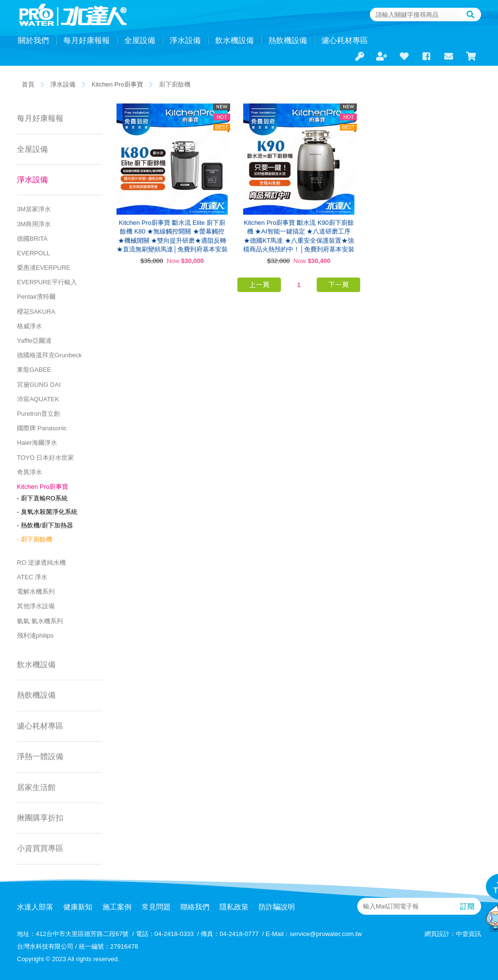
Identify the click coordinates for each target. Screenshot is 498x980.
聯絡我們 (195, 907)
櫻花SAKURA (36, 312)
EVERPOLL (34, 253)
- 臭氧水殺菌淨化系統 (47, 512)
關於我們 (33, 40)
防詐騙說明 (277, 907)
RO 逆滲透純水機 (41, 563)
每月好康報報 (87, 40)
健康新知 (78, 907)
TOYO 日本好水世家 (45, 458)
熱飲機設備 (288, 40)
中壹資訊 (469, 934)
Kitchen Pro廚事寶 (117, 84)
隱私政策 (234, 907)
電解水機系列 (36, 592)
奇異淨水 (29, 472)
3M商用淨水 (34, 224)
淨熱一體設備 (40, 756)
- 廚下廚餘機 (35, 539)
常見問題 (156, 907)
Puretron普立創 (38, 414)
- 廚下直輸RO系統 (42, 498)
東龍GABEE (34, 370)
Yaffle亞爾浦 (34, 341)
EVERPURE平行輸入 (47, 282)
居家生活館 (36, 787)
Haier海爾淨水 (37, 443)
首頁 (28, 84)
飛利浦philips (35, 636)
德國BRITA (32, 239)
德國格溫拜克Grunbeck (49, 355)
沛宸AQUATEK (38, 399)
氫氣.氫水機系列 (40, 621)
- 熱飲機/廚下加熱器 (45, 525)
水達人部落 (35, 907)
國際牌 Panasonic (42, 428)
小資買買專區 (40, 848)
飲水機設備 (234, 40)
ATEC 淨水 (32, 577)
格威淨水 (29, 326)
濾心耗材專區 (345, 40)
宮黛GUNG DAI (39, 385)
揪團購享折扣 (40, 818)
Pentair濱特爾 (36, 297)
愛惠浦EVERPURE (44, 268)
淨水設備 (185, 40)
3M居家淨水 (34, 209)
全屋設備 (140, 40)
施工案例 (117, 907)
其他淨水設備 (36, 606)
